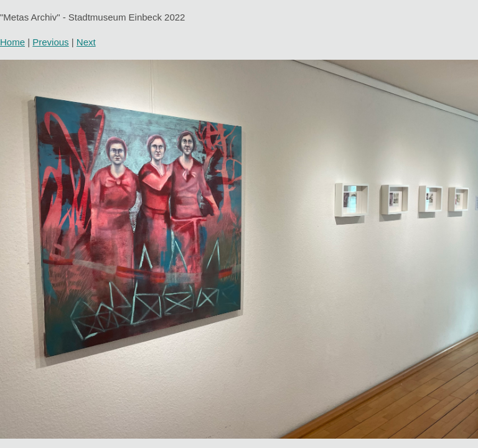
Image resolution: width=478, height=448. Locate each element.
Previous (50, 42)
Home (12, 42)
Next (86, 42)
